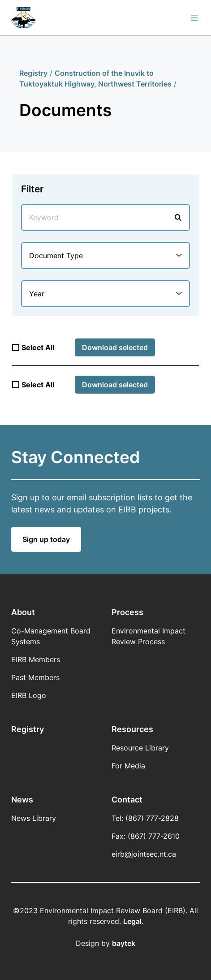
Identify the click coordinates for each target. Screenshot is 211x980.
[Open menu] (194, 18)
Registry (33, 73)
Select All (38, 347)
